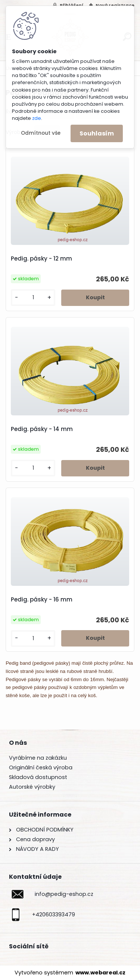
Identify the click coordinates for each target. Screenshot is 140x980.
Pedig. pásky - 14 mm (42, 429)
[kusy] (33, 298)
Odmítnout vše (41, 133)
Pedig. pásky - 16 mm (42, 600)
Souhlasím (97, 133)
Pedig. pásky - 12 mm (41, 259)
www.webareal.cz (100, 973)
